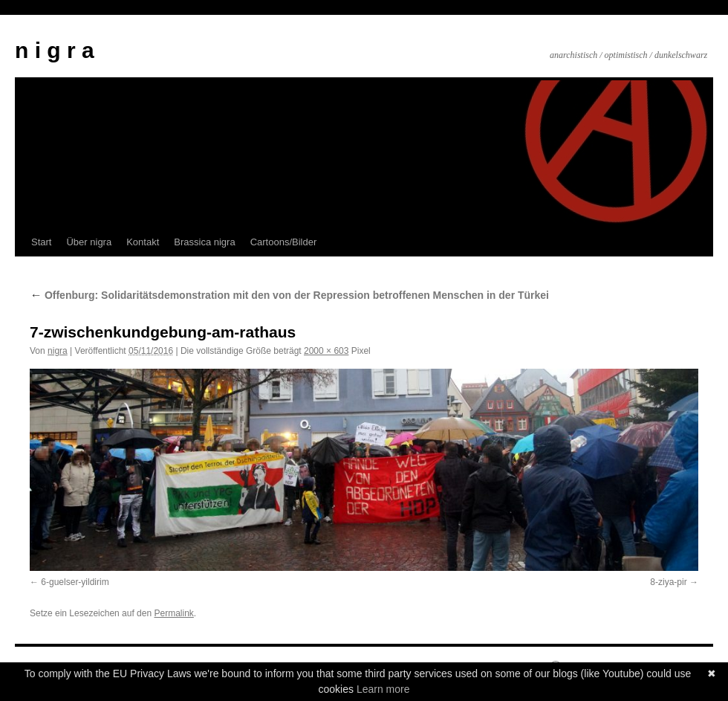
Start (41, 242)
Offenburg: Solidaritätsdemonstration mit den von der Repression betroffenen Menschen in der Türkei (289, 295)
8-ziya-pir (668, 582)
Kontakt (143, 242)
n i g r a (55, 50)
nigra (58, 351)
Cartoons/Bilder (284, 242)
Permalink (173, 613)
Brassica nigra (204, 242)
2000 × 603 (326, 351)
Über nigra (89, 242)
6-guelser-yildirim (75, 582)
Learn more (383, 689)
